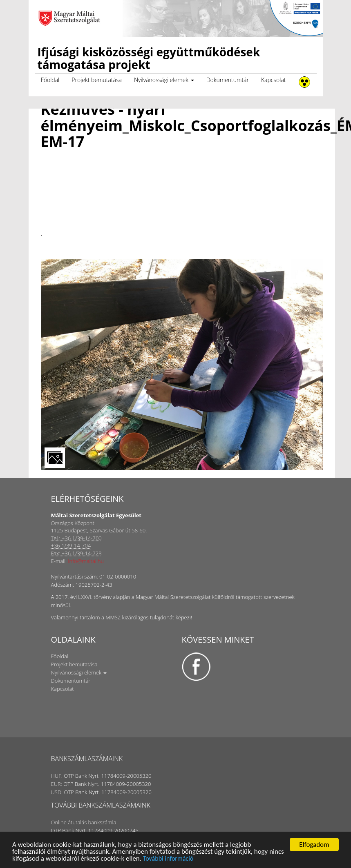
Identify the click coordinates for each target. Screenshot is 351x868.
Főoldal (50, 80)
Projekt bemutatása (97, 80)
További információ (168, 859)
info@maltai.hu (86, 561)
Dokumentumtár (228, 80)
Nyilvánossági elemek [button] (164, 80)
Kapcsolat (274, 80)
